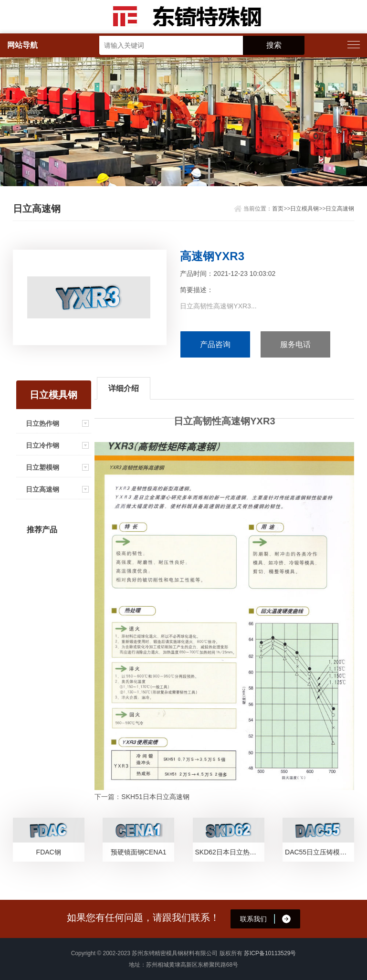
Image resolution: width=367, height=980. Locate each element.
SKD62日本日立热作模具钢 (230, 852)
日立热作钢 (42, 423)
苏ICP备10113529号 (270, 953)
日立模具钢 (304, 209)
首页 (278, 209)
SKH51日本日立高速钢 (155, 797)
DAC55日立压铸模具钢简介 (320, 852)
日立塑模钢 (42, 467)
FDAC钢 (49, 852)
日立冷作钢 (42, 445)
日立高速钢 (340, 209)
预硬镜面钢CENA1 (139, 852)
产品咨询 (215, 344)
